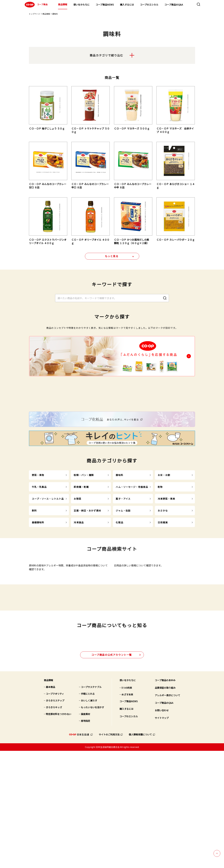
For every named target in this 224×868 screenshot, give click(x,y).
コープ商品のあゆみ (165, 797)
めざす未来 (127, 812)
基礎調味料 (38, 585)
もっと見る (112, 259)
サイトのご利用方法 (109, 852)
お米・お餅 (164, 538)
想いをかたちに (81, 5)
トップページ (34, 14)
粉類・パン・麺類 (84, 538)
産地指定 (86, 838)
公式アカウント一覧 (112, 772)
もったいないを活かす (92, 824)
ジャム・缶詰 (123, 574)
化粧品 (119, 585)
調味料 (119, 538)
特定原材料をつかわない (59, 831)
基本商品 (50, 804)
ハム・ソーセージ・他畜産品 (132, 550)
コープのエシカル (149, 5)
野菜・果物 (38, 538)
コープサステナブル (91, 804)
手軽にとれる (88, 811)
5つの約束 (127, 805)
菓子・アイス (123, 562)
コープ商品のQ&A (174, 5)
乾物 (160, 550)
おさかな (163, 574)
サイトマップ (162, 835)
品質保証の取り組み (165, 805)
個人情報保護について (140, 852)
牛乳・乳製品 (39, 550)
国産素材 (86, 831)
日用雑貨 (163, 585)
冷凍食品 (79, 585)
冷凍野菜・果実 (166, 562)
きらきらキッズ (54, 824)
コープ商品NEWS (105, 5)
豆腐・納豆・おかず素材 (87, 574)
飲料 (34, 574)
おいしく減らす (89, 818)
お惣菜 (77, 562)
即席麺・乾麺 (81, 550)
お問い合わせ (162, 827)
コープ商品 (36, 5)
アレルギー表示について (167, 812)
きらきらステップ (55, 818)
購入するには (127, 5)
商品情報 (63, 4)
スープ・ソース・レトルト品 (48, 562)
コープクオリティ (55, 811)
